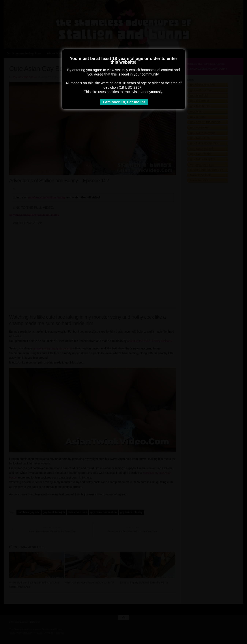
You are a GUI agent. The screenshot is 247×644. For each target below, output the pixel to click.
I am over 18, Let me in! (125, 102)
